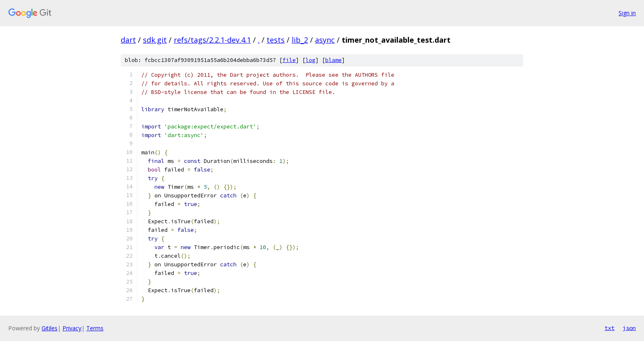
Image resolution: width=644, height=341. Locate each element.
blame (333, 60)
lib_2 (300, 40)
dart (128, 40)
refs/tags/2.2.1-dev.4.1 (212, 40)
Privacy (72, 328)
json (629, 328)
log (310, 60)
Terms (95, 328)
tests (276, 40)
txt (609, 328)
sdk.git (155, 40)
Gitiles (49, 328)
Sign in (627, 13)
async (325, 40)
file (289, 60)
